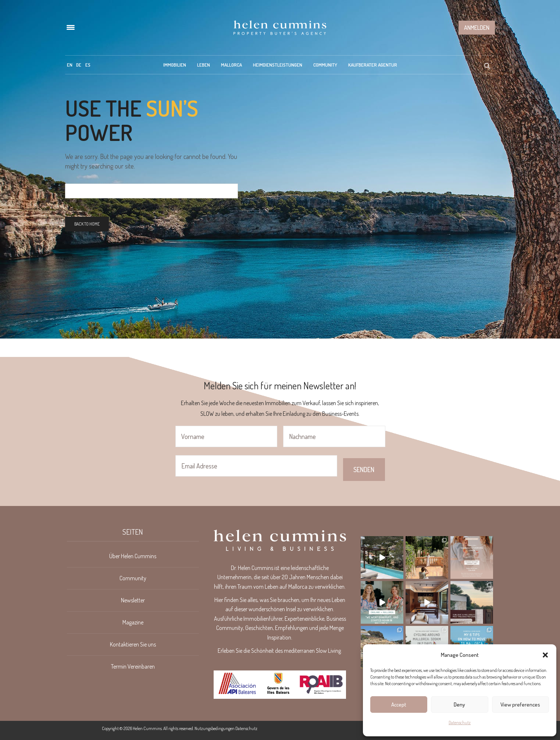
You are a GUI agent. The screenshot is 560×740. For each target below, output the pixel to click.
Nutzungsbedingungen (215, 728)
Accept (399, 704)
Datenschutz (460, 723)
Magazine (133, 622)
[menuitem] (70, 65)
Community (325, 65)
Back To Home (87, 224)
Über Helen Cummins (133, 556)
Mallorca (231, 65)
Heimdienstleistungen (278, 65)
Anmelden (477, 28)
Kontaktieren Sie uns (133, 644)
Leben (204, 65)
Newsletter (133, 600)
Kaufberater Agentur (373, 65)
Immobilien (175, 65)
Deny (459, 704)
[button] (545, 655)
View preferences (520, 704)
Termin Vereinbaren (133, 666)
